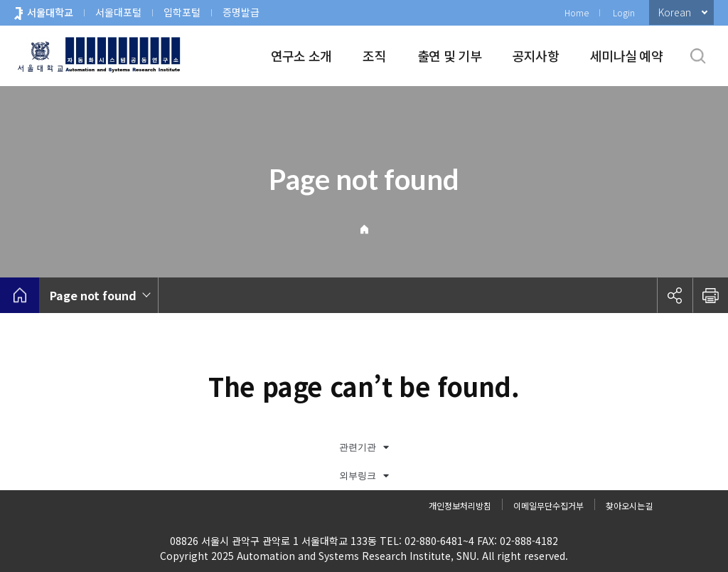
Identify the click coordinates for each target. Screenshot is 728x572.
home (20, 295)
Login (624, 12)
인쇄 (710, 295)
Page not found (93, 295)
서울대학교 (50, 12)
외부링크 (364, 476)
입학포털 (182, 12)
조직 (374, 55)
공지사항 (536, 55)
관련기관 (364, 447)
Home (577, 12)
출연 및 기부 (449, 55)
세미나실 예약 (626, 55)
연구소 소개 (301, 55)
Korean (675, 12)
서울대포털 (118, 12)
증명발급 (241, 12)
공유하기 (675, 295)
